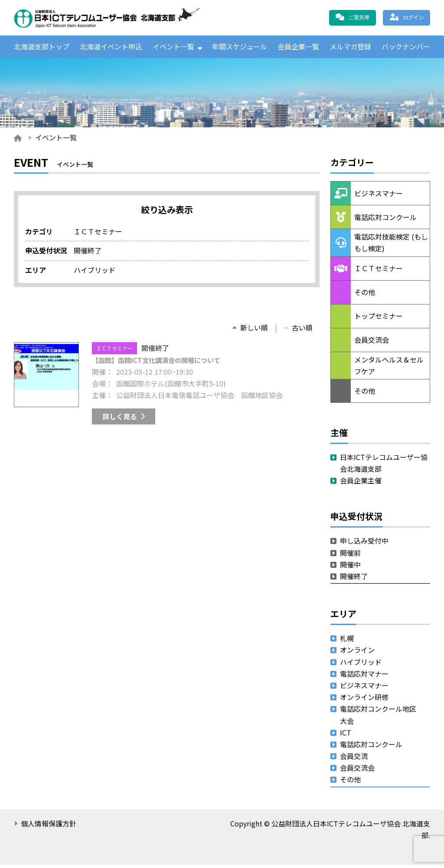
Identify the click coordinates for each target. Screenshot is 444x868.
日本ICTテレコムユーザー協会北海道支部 (384, 466)
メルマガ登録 (350, 48)
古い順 (298, 330)
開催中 (350, 567)
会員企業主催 (361, 484)
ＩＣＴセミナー (114, 351)
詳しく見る (120, 419)
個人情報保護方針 (49, 826)
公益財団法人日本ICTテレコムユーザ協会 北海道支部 (107, 18)
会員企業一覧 (298, 48)
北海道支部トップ (42, 48)
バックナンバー (406, 48)
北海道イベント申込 (111, 48)
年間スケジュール (240, 48)
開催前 (350, 556)
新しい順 (250, 330)
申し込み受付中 (364, 544)
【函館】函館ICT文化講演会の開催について (160, 363)
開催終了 (354, 579)
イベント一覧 (173, 48)
